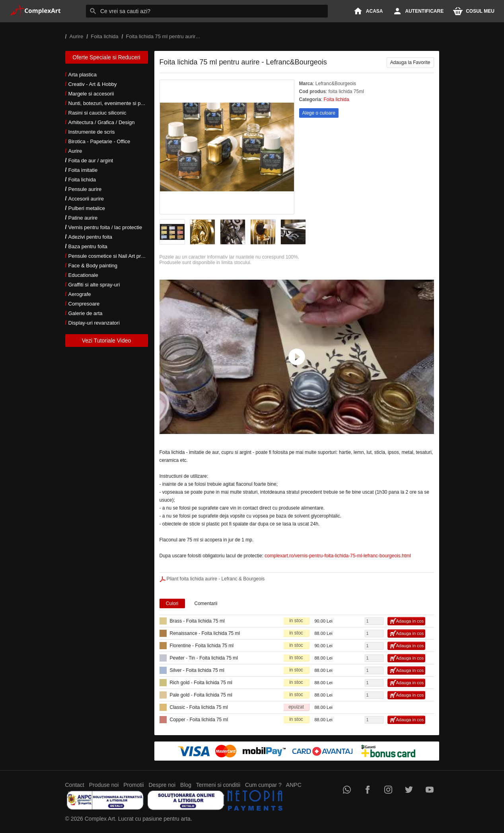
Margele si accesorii (91, 94)
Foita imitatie (83, 170)
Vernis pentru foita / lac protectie (105, 227)
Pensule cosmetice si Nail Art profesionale (117, 256)
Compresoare (84, 304)
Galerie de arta (86, 313)
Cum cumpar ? (263, 785)
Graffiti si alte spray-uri (94, 285)
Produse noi (104, 785)
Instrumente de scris (92, 132)
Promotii (133, 785)
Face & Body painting (93, 266)
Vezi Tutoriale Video (107, 341)
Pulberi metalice (87, 208)
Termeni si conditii (218, 785)
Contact (75, 785)
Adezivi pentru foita (90, 237)
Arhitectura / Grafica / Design (102, 122)
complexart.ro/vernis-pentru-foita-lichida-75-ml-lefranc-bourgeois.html (338, 556)
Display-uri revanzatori (94, 323)
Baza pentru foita (88, 246)
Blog (186, 785)
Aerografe (80, 294)
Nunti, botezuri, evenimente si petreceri (113, 103)
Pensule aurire (85, 189)
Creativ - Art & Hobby (93, 84)
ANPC (294, 785)
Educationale (83, 275)
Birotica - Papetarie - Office (99, 141)
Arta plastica (83, 75)
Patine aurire (83, 218)
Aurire (75, 151)
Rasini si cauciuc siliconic (97, 113)
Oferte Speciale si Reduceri (106, 57)
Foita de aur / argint (91, 161)
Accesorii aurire (86, 199)
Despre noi (162, 785)
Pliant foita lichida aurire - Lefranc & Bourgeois (216, 579)
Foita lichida (82, 180)
